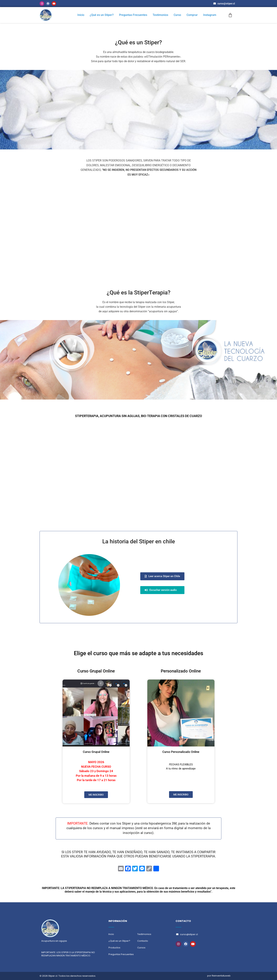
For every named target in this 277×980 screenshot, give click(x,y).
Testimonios (161, 15)
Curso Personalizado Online (181, 752)
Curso (178, 15)
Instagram (210, 15)
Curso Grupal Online (96, 752)
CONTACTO (183, 921)
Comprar (192, 15)
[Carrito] (230, 15)
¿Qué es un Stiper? (103, 15)
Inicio (82, 15)
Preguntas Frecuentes (134, 15)
